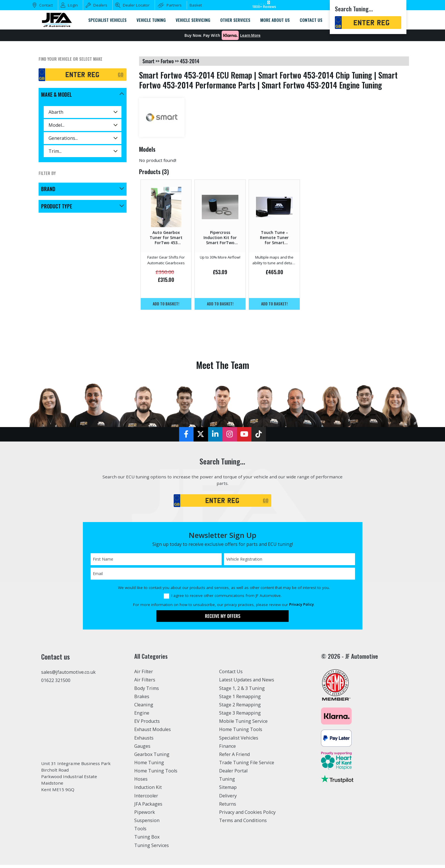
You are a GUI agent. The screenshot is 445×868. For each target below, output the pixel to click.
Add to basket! (166, 304)
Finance (227, 749)
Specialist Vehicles (239, 741)
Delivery (228, 799)
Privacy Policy (301, 608)
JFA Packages (148, 807)
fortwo (167, 61)
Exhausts (144, 741)
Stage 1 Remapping (240, 700)
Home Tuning (149, 766)
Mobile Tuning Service (243, 725)
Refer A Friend (234, 757)
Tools (140, 832)
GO (120, 75)
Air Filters (145, 683)
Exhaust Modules (153, 733)
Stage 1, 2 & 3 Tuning (242, 691)
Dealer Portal (233, 774)
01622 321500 (56, 683)
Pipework (145, 815)
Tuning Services (152, 848)
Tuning (227, 782)
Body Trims (147, 691)
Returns (228, 807)
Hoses (141, 782)
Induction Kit (148, 791)
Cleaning (144, 708)
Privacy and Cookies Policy (247, 815)
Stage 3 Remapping (240, 716)
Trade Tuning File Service (247, 766)
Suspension (147, 824)
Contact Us (231, 675)
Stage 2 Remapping (240, 708)
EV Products (147, 725)
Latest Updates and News (247, 683)
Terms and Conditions (243, 824)
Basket (196, 5)
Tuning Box (147, 840)
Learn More (250, 35)
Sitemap (228, 791)
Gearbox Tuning (152, 757)
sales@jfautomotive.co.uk (68, 675)
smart (148, 61)
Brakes (142, 700)
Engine (142, 716)
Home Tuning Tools (156, 774)
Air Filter (144, 675)
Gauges (142, 749)
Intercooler (146, 799)
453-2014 (190, 61)
